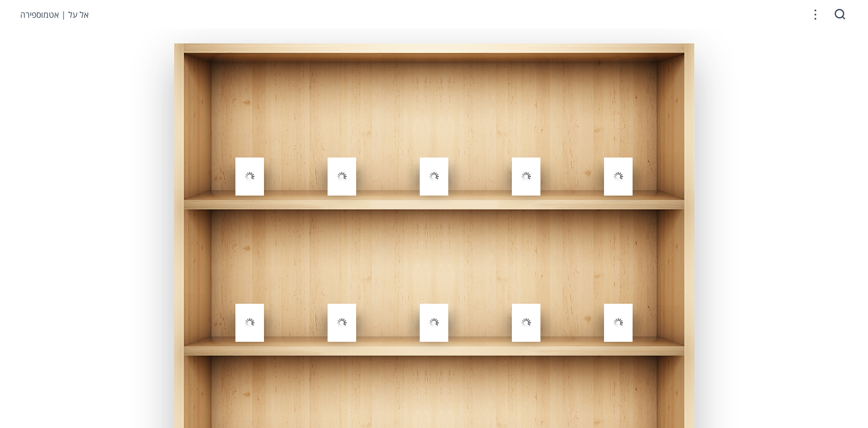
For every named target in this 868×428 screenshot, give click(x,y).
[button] (815, 15)
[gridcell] (250, 150)
